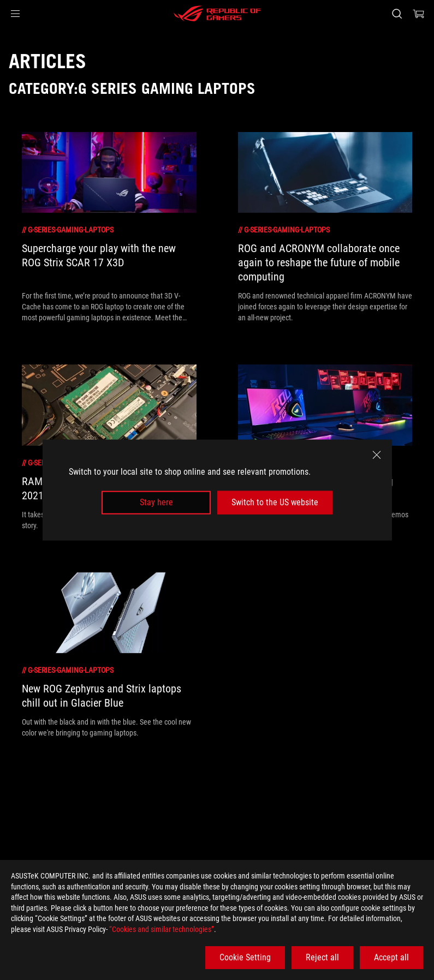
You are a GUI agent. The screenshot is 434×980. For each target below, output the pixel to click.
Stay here (156, 502)
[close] (377, 455)
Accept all (391, 957)
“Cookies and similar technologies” (162, 929)
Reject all (322, 957)
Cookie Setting (245, 957)
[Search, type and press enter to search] (397, 14)
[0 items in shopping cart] (419, 14)
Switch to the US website (275, 502)
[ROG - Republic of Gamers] (217, 14)
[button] (15, 14)
